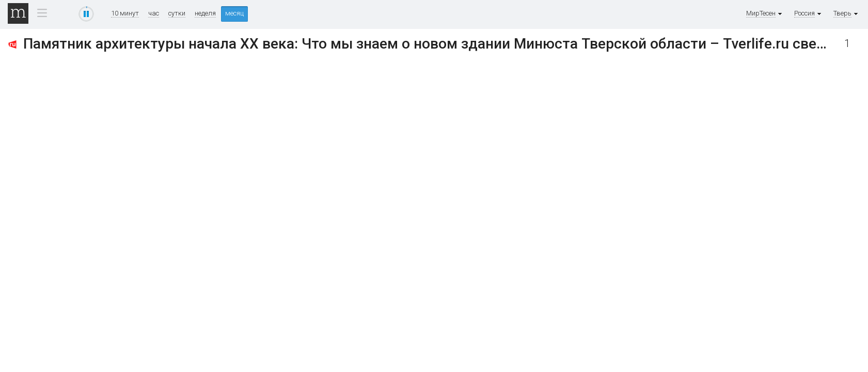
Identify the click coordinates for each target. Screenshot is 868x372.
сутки (177, 13)
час (154, 13)
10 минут (125, 13)
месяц (234, 13)
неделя (205, 13)
